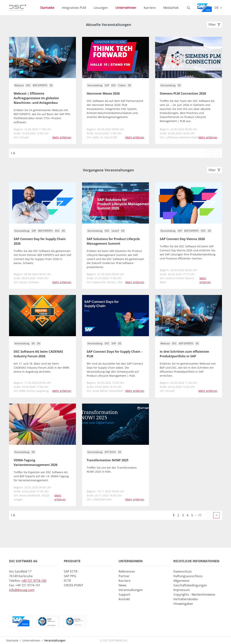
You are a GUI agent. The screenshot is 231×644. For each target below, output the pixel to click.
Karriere (125, 581)
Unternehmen (31, 640)
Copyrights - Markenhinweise (194, 594)
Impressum (182, 590)
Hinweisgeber (183, 604)
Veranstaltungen (131, 590)
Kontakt (124, 599)
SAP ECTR (71, 571)
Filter (214, 25)
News (123, 585)
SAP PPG (70, 576)
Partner (124, 576)
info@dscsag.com (22, 590)
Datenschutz (183, 571)
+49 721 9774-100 (34, 581)
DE (217, 8)
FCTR (67, 581)
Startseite (12, 640)
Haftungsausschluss (188, 576)
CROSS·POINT (74, 585)
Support (125, 594)
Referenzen (127, 571)
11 (200, 515)
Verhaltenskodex (186, 599)
